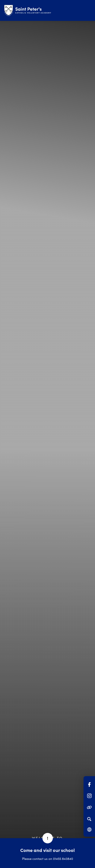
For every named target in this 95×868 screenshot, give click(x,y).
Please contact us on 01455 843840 (48, 859)
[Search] (89, 819)
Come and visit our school (47, 850)
